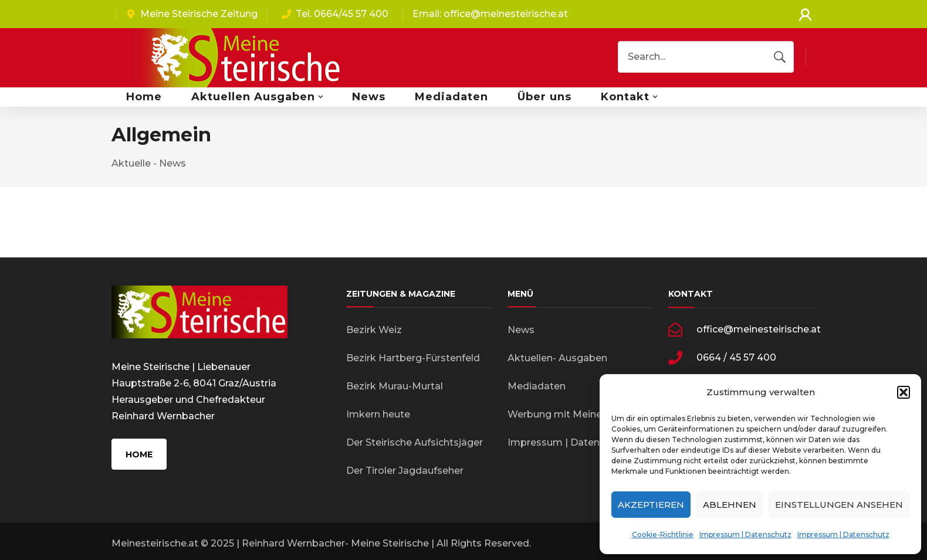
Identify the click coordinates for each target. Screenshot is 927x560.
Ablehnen (730, 505)
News (521, 330)
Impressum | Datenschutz (745, 534)
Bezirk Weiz (374, 330)
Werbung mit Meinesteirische (578, 414)
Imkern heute (378, 414)
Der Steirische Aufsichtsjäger (415, 442)
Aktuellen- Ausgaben (557, 358)
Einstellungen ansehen (839, 505)
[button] (904, 392)
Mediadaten (537, 386)
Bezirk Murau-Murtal (395, 386)
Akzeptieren (651, 505)
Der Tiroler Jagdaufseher (405, 471)
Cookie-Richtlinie (663, 534)
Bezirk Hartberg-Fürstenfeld (413, 358)
